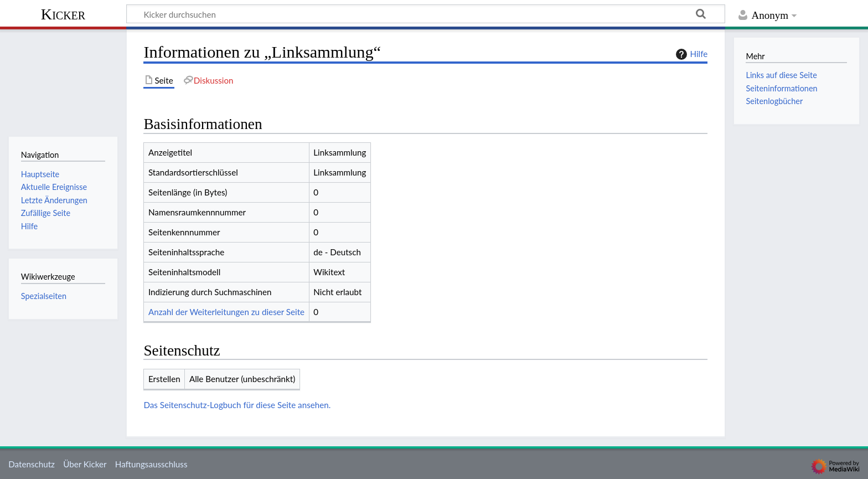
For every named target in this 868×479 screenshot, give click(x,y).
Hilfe (690, 54)
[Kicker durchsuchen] (426, 14)
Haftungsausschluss (151, 464)
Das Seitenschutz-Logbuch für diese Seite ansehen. (237, 405)
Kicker (63, 14)
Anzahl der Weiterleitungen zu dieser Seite (226, 312)
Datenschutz (32, 464)
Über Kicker (85, 464)
